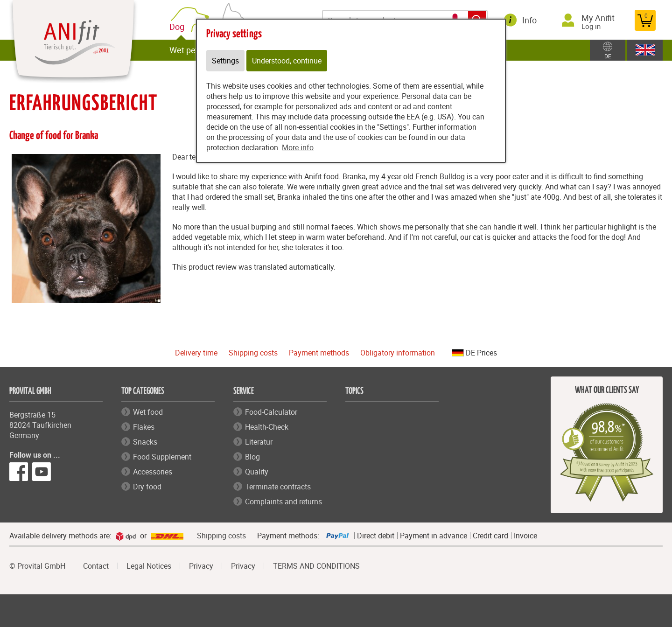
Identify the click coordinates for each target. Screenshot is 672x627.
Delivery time (196, 353)
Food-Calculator (271, 412)
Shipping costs (253, 353)
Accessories (153, 472)
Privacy (201, 566)
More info (298, 147)
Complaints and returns (283, 502)
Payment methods (319, 353)
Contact (96, 566)
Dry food (147, 487)
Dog (179, 27)
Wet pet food (193, 50)
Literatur (259, 442)
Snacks (145, 442)
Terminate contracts (278, 487)
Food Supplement (162, 457)
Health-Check (267, 427)
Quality (257, 472)
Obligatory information (398, 353)
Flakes (144, 427)
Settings (225, 61)
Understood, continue (287, 61)
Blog (252, 457)
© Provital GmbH (37, 566)
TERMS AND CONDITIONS (316, 566)
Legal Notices (149, 566)
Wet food (148, 412)
